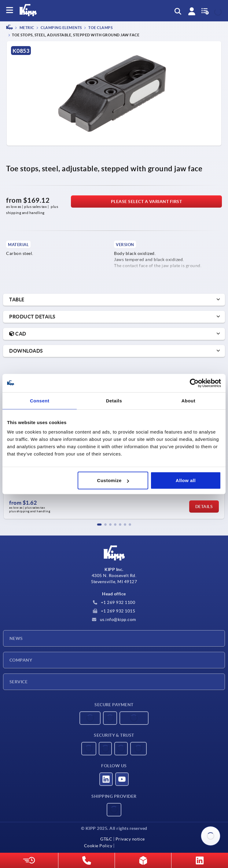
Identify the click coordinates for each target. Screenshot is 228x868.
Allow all (186, 480)
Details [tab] (114, 400)
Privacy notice (130, 839)
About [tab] (188, 400)
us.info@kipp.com (114, 619)
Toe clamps (100, 28)
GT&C (106, 839)
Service (18, 682)
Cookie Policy (98, 846)
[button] (99, 525)
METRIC (26, 28)
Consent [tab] (40, 400)
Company (21, 660)
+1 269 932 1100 (114, 602)
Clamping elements (61, 28)
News (16, 638)
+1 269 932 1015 (114, 611)
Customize (113, 480)
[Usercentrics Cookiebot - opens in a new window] (194, 383)
